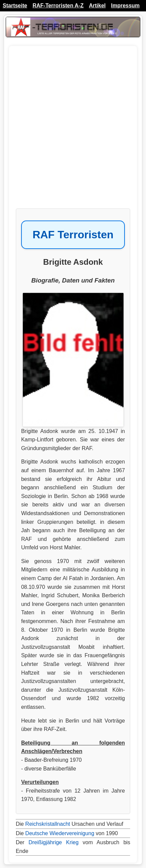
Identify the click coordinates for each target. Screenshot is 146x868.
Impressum (125, 6)
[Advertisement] (73, 131)
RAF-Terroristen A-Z (58, 6)
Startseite (15, 6)
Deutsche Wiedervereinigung (60, 833)
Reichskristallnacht (47, 824)
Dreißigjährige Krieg (54, 842)
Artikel (97, 6)
